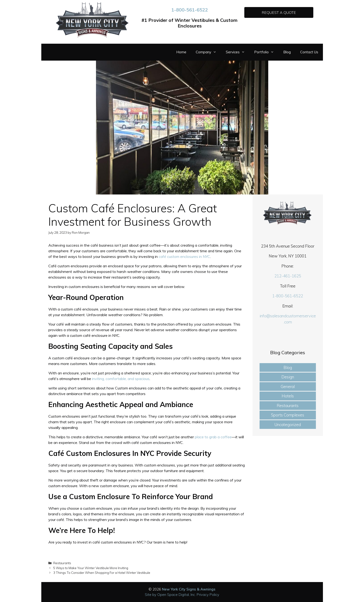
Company (208, 52)
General (288, 386)
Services (238, 52)
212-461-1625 (288, 276)
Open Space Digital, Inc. (176, 595)
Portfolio (266, 52)
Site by (151, 595)
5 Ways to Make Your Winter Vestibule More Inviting (91, 568)
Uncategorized (288, 425)
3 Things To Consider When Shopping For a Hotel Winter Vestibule (102, 573)
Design (288, 377)
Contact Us (309, 52)
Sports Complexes (288, 415)
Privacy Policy (208, 595)
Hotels (288, 396)
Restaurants (62, 563)
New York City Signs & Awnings (189, 589)
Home (181, 52)
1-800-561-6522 (190, 10)
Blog (287, 52)
